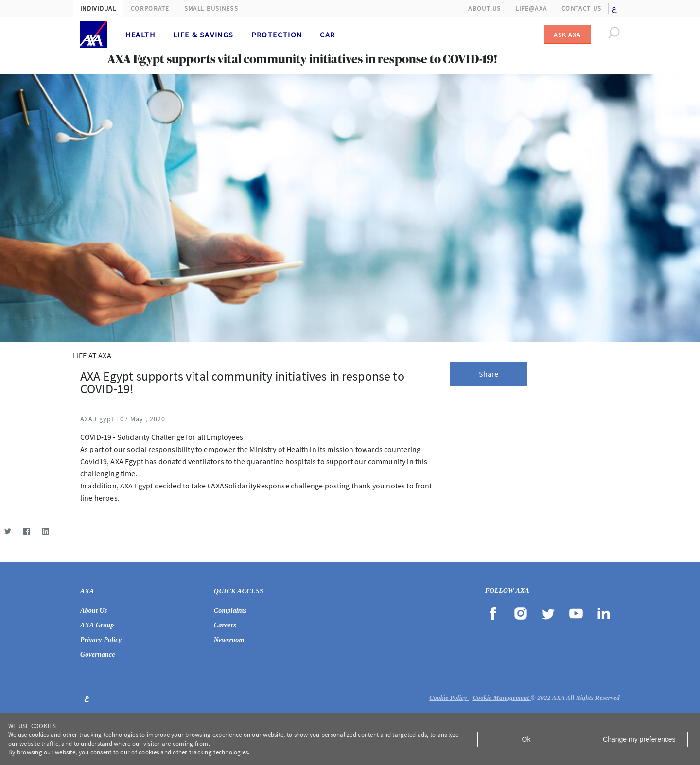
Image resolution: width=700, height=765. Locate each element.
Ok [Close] (526, 739)
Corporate (150, 9)
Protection (277, 35)
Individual (98, 9)
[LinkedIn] (45, 531)
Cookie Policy (449, 698)
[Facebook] (26, 531)
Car (328, 35)
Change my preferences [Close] (639, 739)
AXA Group (97, 625)
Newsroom (229, 640)
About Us (484, 9)
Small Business (211, 9)
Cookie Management (502, 698)
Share (489, 374)
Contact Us (581, 9)
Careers (225, 625)
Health (140, 35)
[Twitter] (8, 531)
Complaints (230, 611)
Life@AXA (531, 9)
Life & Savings (203, 35)
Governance (98, 654)
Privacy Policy (101, 640)
